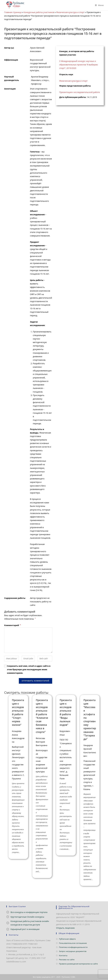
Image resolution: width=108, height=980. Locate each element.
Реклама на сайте (67, 960)
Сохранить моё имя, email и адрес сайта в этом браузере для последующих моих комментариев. (29, 669)
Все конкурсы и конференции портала (29, 912)
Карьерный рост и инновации (25, 929)
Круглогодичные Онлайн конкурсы (27, 917)
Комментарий (12, 625)
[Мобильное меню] (98, 5)
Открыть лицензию (65, 928)
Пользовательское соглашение (73, 943)
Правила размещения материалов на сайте (78, 964)
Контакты (63, 955)
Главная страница (13, 12)
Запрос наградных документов (73, 951)
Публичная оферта (67, 939)
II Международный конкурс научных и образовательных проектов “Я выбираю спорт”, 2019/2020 (79, 65)
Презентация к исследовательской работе (80, 92)
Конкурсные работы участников (39, 12)
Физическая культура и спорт (70, 12)
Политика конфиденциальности (73, 947)
